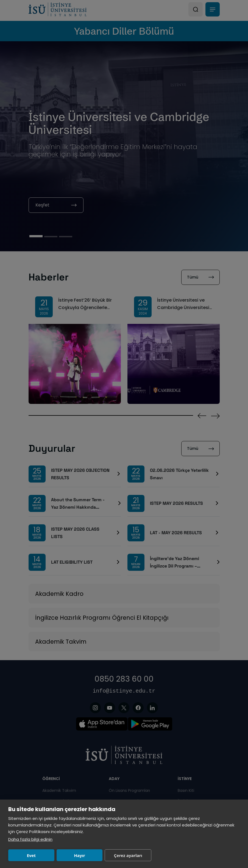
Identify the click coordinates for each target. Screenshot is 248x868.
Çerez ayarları (128, 855)
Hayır (79, 855)
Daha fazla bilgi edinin (30, 839)
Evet (31, 855)
